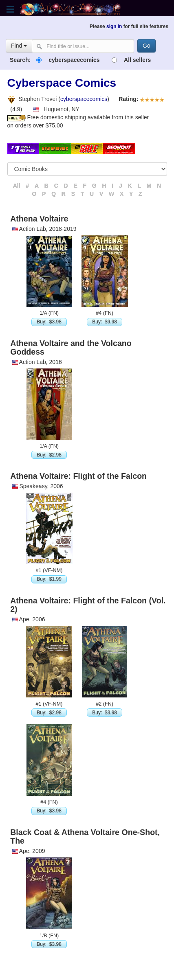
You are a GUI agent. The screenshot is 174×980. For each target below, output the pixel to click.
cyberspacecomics (74, 60)
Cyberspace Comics (62, 83)
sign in (114, 26)
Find (19, 46)
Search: (20, 60)
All (17, 186)
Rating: (126, 99)
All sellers (137, 60)
